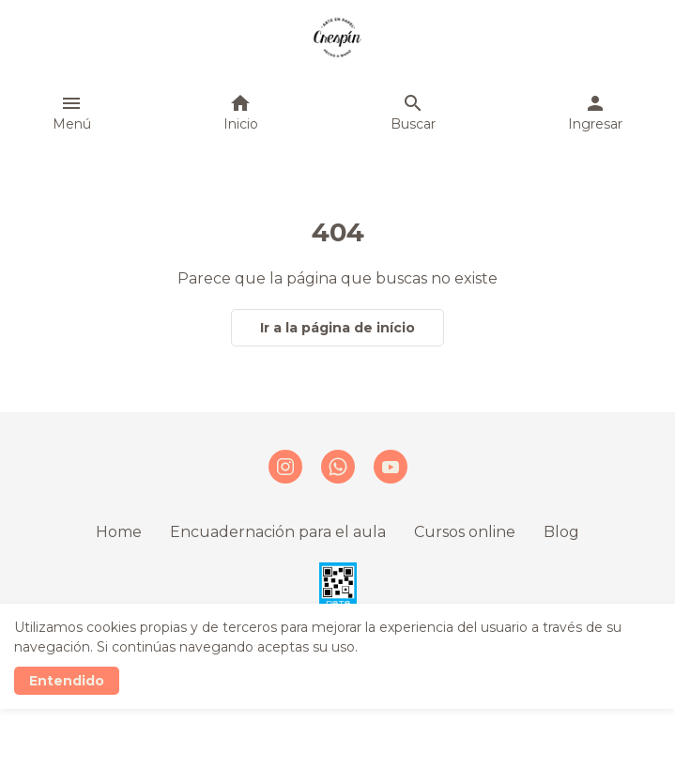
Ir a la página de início (337, 328)
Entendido (67, 681)
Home (119, 532)
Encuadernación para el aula (278, 532)
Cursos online (465, 532)
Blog (561, 532)
